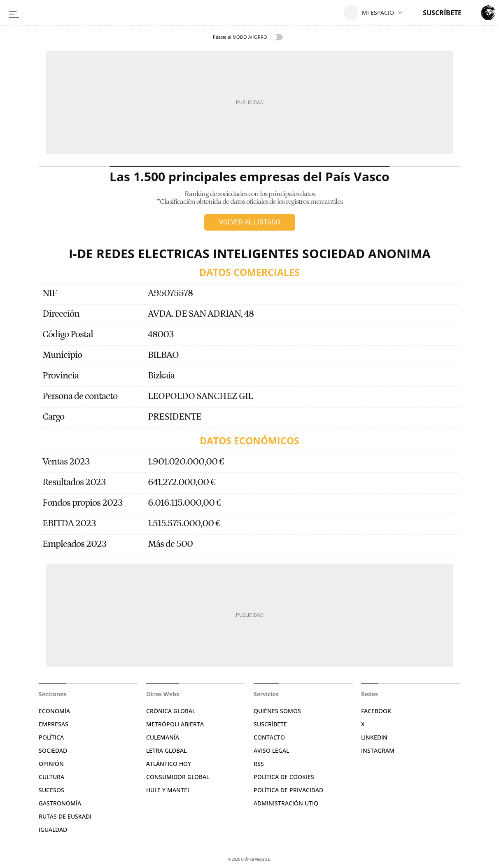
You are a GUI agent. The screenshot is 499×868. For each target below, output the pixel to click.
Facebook (376, 711)
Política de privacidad (288, 790)
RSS (259, 764)
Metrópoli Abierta (175, 724)
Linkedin (374, 737)
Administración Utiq (286, 803)
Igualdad (53, 829)
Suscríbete (270, 724)
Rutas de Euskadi (65, 816)
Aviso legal (271, 750)
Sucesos (51, 790)
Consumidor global (178, 777)
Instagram (378, 750)
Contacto (269, 737)
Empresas (54, 724)
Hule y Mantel (168, 790)
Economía (54, 711)
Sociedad (53, 750)
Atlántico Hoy (169, 764)
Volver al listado (250, 222)
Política (51, 737)
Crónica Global (171, 711)
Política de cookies (284, 777)
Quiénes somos (277, 711)
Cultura (51, 777)
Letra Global (166, 750)
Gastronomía (60, 803)
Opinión (51, 764)
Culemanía (163, 737)
